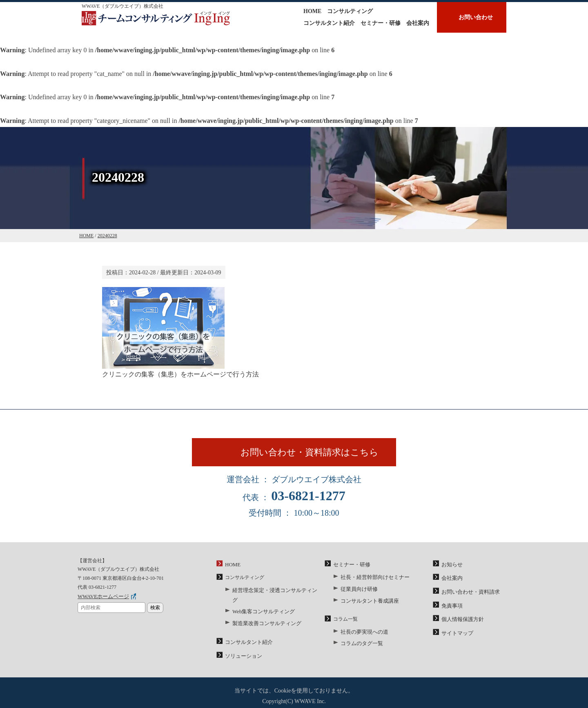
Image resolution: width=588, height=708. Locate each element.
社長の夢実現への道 (363, 633)
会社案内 (418, 23)
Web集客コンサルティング (261, 605)
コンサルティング (350, 11)
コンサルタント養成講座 (367, 603)
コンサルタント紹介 (329, 23)
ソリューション (242, 647)
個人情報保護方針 (461, 621)
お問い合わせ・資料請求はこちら (314, 455)
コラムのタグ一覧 (360, 644)
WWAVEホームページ (101, 601)
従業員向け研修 (358, 592)
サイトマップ (456, 634)
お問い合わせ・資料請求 (468, 595)
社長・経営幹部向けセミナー (372, 581)
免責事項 (451, 608)
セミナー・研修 (381, 23)
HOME (312, 11)
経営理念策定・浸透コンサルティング (274, 594)
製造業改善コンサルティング (264, 616)
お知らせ (451, 569)
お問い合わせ (476, 17)
